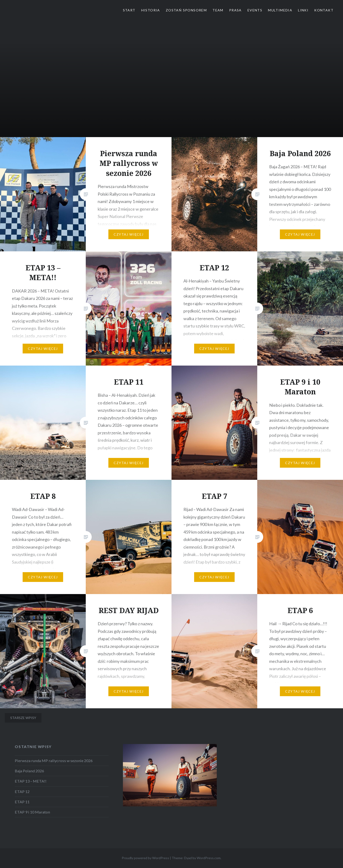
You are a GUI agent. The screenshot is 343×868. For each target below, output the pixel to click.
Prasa (235, 10)
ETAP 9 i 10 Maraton (32, 812)
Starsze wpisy (23, 718)
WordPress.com (209, 858)
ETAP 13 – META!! (31, 781)
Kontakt (324, 10)
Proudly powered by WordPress (145, 858)
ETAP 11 (22, 802)
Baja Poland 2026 (29, 771)
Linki (303, 10)
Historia (151, 10)
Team (218, 10)
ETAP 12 (22, 791)
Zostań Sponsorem (186, 10)
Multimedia (280, 10)
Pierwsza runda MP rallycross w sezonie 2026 (54, 761)
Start (129, 10)
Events (255, 10)
